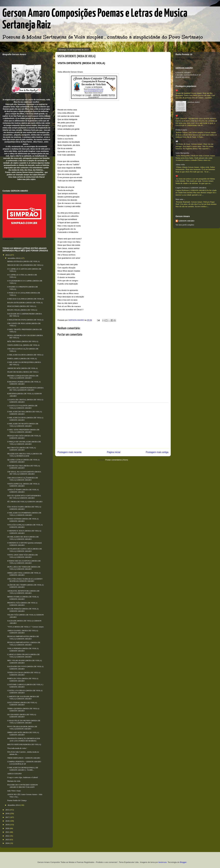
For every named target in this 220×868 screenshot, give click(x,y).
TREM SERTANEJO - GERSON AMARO (24, 758)
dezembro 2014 (14, 805)
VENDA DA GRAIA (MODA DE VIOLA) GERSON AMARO (24, 674)
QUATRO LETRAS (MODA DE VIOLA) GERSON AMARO (23, 461)
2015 (8, 810)
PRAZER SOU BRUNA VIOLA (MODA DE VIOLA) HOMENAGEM (25, 455)
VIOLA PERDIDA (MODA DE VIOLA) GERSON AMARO (23, 650)
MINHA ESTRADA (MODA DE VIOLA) (23, 261)
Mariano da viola (14, 781)
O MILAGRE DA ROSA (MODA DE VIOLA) (25, 355)
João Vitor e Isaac (14, 791)
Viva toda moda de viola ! (17, 748)
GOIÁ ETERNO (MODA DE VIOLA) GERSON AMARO (22, 704)
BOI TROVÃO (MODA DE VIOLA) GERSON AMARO (21, 449)
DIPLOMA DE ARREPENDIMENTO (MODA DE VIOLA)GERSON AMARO (25, 389)
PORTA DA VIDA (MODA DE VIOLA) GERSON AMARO (23, 680)
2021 (8, 832)
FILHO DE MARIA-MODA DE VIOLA (23, 372)
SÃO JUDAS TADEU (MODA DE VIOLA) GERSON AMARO (24, 508)
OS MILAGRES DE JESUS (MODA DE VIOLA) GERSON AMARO (23, 538)
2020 (8, 828)
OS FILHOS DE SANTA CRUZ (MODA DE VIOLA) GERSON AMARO (24, 550)
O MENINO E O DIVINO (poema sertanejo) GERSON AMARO (24, 544)
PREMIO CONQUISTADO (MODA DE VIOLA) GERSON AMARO (23, 377)
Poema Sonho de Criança (17, 800)
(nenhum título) (194, 102)
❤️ (177, 116)
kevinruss (163, 862)
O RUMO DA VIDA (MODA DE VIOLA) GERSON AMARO (24, 467)
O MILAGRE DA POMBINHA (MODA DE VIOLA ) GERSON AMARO (24, 514)
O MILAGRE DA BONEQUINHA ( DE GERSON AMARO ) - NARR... (23, 769)
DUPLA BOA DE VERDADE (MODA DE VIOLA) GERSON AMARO (24, 568)
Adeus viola (180, 164)
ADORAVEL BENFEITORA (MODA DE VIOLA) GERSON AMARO (23, 592)
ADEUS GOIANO (14, 774)
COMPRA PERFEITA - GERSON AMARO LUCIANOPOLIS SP (24, 763)
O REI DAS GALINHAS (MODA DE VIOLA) (25, 299)
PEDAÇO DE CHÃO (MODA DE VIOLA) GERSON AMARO (24, 437)
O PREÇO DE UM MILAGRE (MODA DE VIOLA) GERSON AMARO (24, 443)
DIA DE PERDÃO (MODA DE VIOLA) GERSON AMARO (23, 610)
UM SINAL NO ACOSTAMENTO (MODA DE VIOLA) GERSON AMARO (24, 473)
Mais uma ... (180, 199)
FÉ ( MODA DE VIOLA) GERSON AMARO (25, 502)
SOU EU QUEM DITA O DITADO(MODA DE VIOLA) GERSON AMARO (24, 497)
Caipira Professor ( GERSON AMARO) (191, 188)
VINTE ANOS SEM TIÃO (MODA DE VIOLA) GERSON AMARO (22, 556)
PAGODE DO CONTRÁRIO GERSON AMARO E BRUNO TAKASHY (22, 786)
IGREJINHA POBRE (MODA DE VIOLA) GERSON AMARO (24, 383)
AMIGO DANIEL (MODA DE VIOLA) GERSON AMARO (23, 632)
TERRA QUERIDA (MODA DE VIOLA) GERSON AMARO (23, 710)
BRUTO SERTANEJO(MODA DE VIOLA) (24, 744)
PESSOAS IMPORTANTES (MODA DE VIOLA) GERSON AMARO (23, 638)
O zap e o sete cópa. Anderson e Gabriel (22, 777)
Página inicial (114, 452)
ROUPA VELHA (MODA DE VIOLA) (22, 310)
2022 (8, 836)
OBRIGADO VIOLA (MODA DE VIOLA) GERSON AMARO (24, 574)
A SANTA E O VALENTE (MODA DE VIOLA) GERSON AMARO (22, 407)
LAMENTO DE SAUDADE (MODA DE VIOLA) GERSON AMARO (23, 698)
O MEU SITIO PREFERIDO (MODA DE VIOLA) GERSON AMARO (23, 431)
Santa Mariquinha (182, 153)
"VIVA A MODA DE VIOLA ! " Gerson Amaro (25, 627)
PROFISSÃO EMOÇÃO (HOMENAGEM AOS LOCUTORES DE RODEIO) (24, 740)
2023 (8, 839)
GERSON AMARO (186, 221)
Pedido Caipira (181, 130)
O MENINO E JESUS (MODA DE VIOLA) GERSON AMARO (24, 532)
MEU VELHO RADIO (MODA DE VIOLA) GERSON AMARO (24, 662)
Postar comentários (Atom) (117, 460)
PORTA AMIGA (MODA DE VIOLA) (22, 359)
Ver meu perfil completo (185, 225)
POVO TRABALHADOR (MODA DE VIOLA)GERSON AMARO (22, 728)
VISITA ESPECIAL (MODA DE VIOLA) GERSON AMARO (23, 485)
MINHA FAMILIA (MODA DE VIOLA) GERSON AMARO (23, 598)
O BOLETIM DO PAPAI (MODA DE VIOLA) (25, 320)
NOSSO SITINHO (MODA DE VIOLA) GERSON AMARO (23, 520)
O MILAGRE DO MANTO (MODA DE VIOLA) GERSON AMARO (23, 425)
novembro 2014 (14, 258)
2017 (8, 817)
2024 (8, 843)
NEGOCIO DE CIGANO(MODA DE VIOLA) (25, 265)
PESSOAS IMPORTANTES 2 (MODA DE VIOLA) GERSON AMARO (24, 644)
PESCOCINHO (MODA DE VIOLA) (22, 306)
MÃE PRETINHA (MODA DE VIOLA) (23, 341)
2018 (8, 821)
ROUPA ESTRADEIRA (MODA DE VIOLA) (25, 303)
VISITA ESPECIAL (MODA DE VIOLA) (23, 345)
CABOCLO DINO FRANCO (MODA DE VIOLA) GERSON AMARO (23, 656)
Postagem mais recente (70, 452)
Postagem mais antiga (157, 452)
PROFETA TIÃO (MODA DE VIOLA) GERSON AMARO (22, 604)
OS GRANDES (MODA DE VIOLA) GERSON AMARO (22, 716)
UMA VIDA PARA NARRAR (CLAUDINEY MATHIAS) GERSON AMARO (25, 580)
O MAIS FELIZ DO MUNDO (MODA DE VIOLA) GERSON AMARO (24, 722)
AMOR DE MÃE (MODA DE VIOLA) (22, 368)
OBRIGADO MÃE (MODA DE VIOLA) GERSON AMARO (23, 734)
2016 (8, 813)
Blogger (183, 862)
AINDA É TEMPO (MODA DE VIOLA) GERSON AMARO (23, 491)
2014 (8, 255)
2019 (8, 825)
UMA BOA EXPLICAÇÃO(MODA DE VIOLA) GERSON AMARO (23, 479)
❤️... (177, 90)
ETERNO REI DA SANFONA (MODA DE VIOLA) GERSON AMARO (24, 562)
